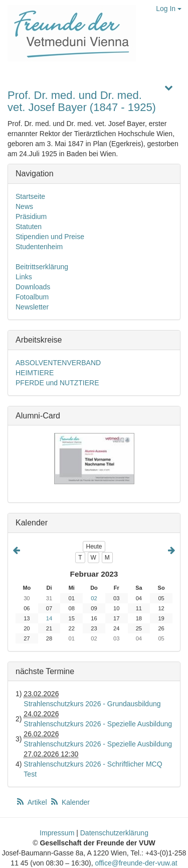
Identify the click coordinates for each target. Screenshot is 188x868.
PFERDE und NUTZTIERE (57, 383)
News (24, 206)
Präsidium (31, 216)
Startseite (30, 196)
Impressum (57, 833)
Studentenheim (39, 247)
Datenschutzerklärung (114, 833)
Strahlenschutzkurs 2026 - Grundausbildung (92, 704)
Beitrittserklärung (42, 267)
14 (49, 618)
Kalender (70, 802)
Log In (169, 9)
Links (24, 277)
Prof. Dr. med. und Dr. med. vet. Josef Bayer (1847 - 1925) (82, 101)
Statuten (29, 227)
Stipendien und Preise (50, 237)
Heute (94, 547)
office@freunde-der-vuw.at (136, 863)
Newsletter (32, 307)
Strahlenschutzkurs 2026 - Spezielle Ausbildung (98, 724)
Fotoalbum (32, 297)
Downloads (33, 287)
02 (94, 598)
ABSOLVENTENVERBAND (58, 363)
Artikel (32, 802)
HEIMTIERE (35, 373)
